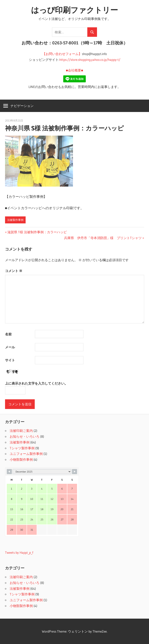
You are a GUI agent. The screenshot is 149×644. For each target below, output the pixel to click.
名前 (8, 334)
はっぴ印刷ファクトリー (74, 10)
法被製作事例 (15, 220)
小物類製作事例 (21, 459)
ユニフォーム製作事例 (26, 454)
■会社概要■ (75, 70)
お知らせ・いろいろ (25, 436)
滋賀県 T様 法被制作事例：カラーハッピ (39, 232)
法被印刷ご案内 (21, 431)
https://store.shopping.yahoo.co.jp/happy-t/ (90, 60)
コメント (14, 271)
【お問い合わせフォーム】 (62, 54)
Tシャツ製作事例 (22, 448)
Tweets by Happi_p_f (19, 552)
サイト (10, 360)
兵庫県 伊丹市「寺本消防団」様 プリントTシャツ (103, 238)
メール (10, 347)
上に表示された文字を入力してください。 (36, 383)
